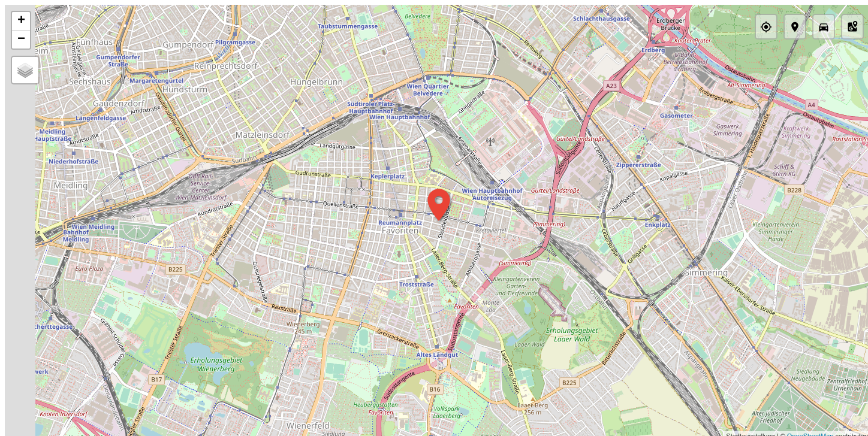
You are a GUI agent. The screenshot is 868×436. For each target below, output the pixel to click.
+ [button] (21, 21)
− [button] (21, 40)
